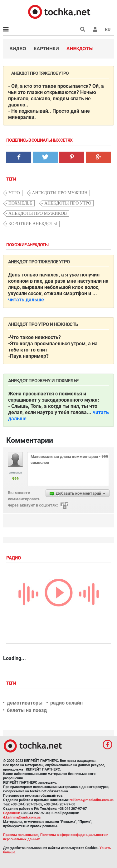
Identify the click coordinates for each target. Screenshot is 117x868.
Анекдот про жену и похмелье (43, 381)
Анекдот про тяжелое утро (39, 262)
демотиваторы (25, 703)
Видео (18, 48)
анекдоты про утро (68, 203)
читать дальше (26, 300)
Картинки (46, 48)
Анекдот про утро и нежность (43, 324)
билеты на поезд (27, 710)
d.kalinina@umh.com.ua (22, 817)
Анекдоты (80, 48)
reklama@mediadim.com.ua (92, 800)
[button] (95, 29)
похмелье (20, 203)
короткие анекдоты (33, 224)
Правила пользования (21, 835)
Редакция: (12, 813)
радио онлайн (66, 703)
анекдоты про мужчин (60, 193)
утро (14, 193)
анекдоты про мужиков (38, 213)
